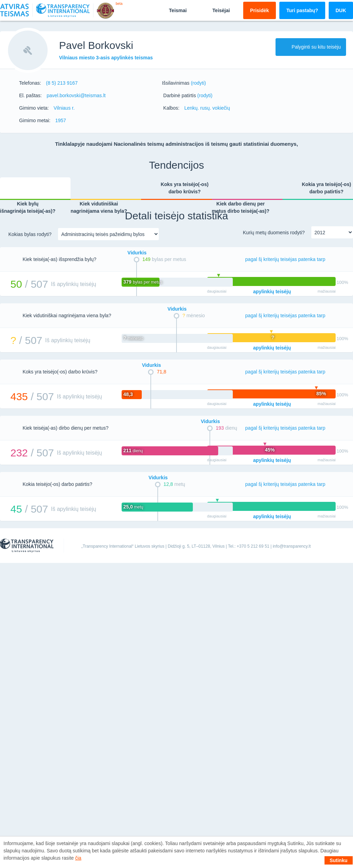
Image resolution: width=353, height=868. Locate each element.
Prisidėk (260, 10)
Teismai (172, 10)
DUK (341, 10)
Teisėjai (215, 10)
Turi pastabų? (302, 10)
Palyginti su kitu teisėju (311, 47)
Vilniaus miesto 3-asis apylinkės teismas (106, 58)
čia (78, 858)
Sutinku (339, 860)
